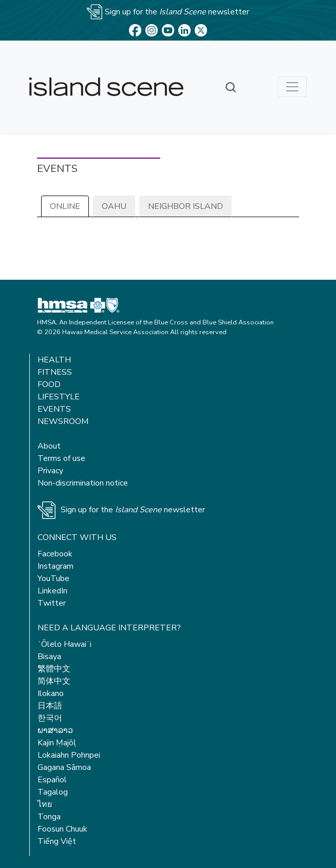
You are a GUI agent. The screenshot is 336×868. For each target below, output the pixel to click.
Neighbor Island (185, 206)
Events (54, 409)
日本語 (50, 706)
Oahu (114, 206)
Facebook (55, 554)
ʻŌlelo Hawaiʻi (64, 644)
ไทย (45, 804)
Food (49, 384)
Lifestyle (59, 397)
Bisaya (49, 657)
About (49, 446)
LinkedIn (52, 591)
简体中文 (54, 681)
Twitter (52, 603)
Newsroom (63, 421)
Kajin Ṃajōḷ (57, 743)
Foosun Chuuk (62, 829)
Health (54, 360)
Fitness (55, 372)
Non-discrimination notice (83, 483)
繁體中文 (54, 669)
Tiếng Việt (57, 841)
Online (65, 206)
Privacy (50, 471)
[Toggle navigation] (292, 87)
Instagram (55, 566)
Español (52, 780)
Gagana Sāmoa (64, 767)
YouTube (53, 578)
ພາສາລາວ (55, 730)
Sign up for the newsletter (133, 510)
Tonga (49, 817)
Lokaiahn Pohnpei (69, 755)
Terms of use (61, 458)
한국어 (50, 718)
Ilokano (51, 693)
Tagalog (53, 792)
